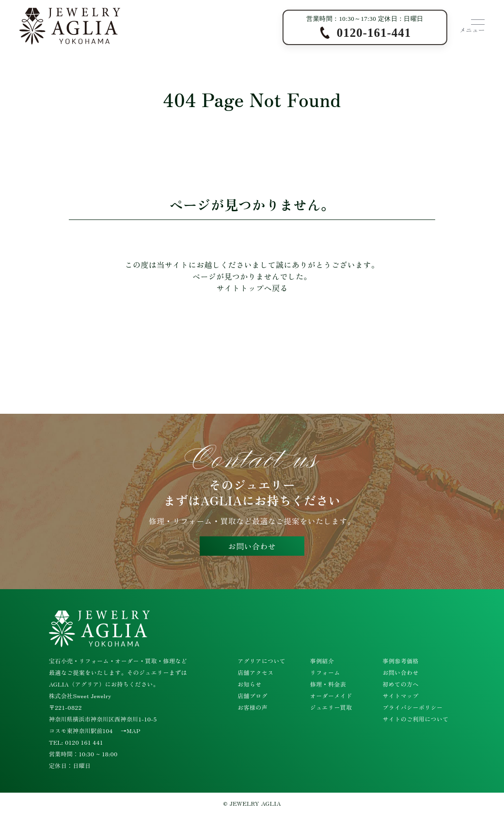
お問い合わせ (252, 546)
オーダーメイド (331, 696)
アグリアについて (261, 661)
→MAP (131, 730)
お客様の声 (252, 707)
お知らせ (250, 684)
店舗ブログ (252, 696)
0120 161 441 (84, 742)
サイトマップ (400, 696)
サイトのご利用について (415, 719)
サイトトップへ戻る (252, 288)
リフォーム (325, 672)
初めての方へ (400, 684)
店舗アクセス (255, 672)
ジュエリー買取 (331, 707)
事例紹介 (322, 661)
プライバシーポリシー (412, 707)
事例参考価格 (400, 661)
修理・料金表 (328, 684)
